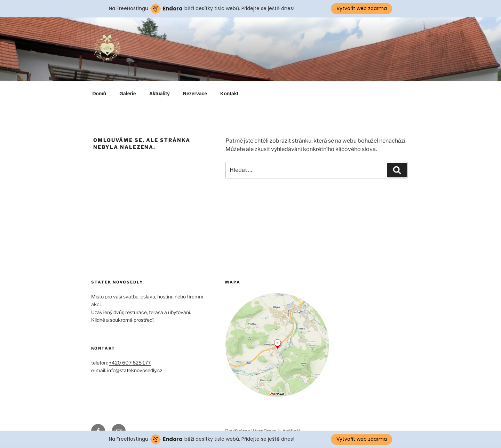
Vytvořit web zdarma (362, 8)
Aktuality (160, 94)
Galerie (128, 94)
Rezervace (195, 94)
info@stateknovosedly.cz (135, 370)
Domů (100, 94)
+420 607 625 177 (130, 363)
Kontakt (229, 94)
